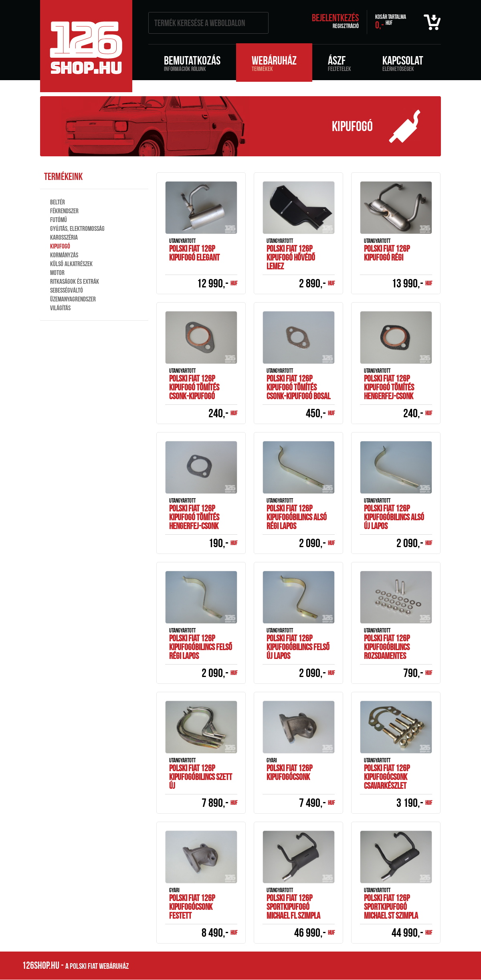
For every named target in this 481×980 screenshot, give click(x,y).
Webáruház (274, 63)
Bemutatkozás (192, 63)
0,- (391, 22)
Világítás (60, 308)
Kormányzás (64, 255)
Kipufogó (60, 246)
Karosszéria (64, 237)
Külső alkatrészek (71, 264)
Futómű (59, 220)
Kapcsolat (403, 63)
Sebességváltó (67, 290)
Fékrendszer (64, 211)
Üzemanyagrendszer (73, 299)
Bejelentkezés (335, 18)
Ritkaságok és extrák (75, 281)
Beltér (58, 202)
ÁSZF (340, 63)
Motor (57, 273)
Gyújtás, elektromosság (77, 228)
